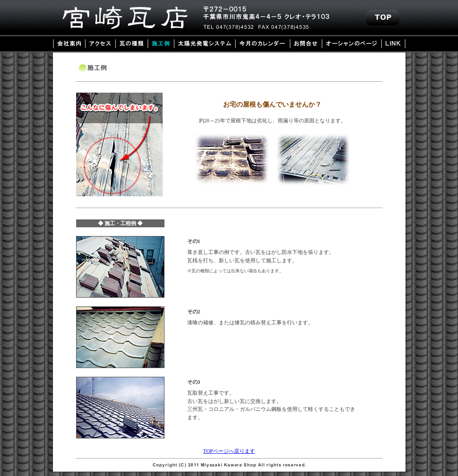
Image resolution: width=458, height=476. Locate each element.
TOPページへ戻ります (229, 451)
